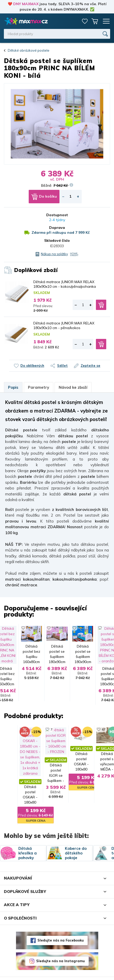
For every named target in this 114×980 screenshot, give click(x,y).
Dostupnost (57, 215)
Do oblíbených (32, 365)
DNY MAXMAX (26, 4)
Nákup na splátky (54, 254)
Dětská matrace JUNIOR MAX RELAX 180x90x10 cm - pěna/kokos (64, 325)
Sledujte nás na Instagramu (60, 947)
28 (95, 726)
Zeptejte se (90, 365)
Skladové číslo (57, 240)
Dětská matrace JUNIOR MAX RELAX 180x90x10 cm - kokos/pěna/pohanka (65, 284)
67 (38, 726)
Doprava (57, 228)
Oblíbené (85, 21)
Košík (95, 21)
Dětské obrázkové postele (29, 50)
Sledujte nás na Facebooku (61, 927)
